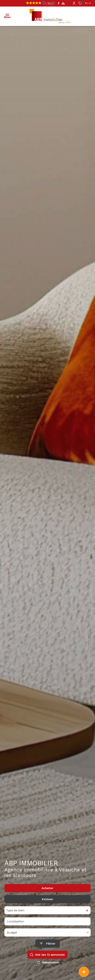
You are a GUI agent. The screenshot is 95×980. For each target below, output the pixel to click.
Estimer (48, 899)
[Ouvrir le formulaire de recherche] (48, 944)
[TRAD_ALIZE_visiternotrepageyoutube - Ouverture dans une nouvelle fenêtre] (63, 3)
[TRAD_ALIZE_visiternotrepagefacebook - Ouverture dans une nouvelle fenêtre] (59, 3)
